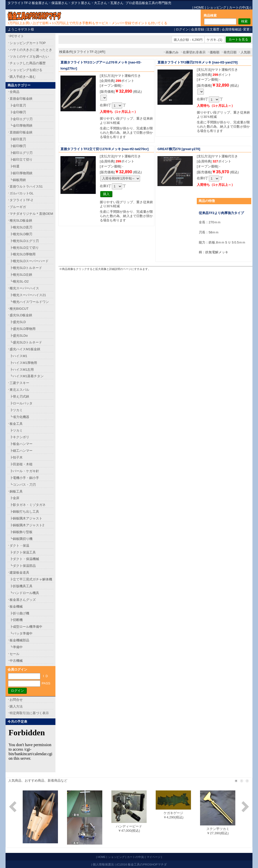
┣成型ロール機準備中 (26, 627)
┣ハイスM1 (18, 356)
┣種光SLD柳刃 (21, 234)
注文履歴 (213, 29)
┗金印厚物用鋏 (21, 126)
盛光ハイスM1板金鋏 (25, 349)
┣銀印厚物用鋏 (21, 173)
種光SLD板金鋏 (21, 220)
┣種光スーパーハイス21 (28, 295)
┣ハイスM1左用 (22, 370)
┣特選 (14, 166)
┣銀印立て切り (21, 160)
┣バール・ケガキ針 (24, 471)
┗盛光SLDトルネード (26, 342)
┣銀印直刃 (18, 139)
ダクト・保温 (19, 546)
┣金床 (14, 498)
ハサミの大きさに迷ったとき (31, 50)
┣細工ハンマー (21, 451)
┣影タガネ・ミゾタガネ (28, 505)
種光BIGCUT (19, 309)
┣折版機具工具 (21, 586)
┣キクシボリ (19, 437)
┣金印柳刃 (18, 112)
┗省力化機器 (19, 417)
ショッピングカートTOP (28, 43)
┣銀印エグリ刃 (21, 153)
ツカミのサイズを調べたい (29, 57)
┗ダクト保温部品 (23, 566)
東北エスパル (19, 390)
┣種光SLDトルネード (26, 268)
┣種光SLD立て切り (24, 248)
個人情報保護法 (103, 864)
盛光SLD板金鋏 (21, 315)
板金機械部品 (19, 640)
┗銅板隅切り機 (21, 539)
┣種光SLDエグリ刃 (24, 241)
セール (14, 654)
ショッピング (216, 7)
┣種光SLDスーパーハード (29, 261)
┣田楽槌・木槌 (21, 464)
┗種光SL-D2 (19, 281)
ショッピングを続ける (26, 70)
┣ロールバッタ (21, 403)
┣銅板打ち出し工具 (24, 512)
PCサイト (17, 36)
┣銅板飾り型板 (21, 532)
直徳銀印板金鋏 (21, 132)
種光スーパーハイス (24, 288)
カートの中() (239, 7)
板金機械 (16, 606)
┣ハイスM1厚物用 (23, 363)
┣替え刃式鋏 (19, 396)
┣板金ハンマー (21, 444)
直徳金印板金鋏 (21, 99)
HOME (199, 7)
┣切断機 (16, 620)
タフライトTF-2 (21, 200)
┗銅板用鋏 (18, 180)
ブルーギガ (18, 207)
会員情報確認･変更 (236, 29)
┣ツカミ (16, 410)
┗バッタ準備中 (21, 633)
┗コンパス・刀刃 (23, 485)
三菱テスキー (19, 383)
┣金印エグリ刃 (21, 119)
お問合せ (16, 700)
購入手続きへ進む (23, 77)
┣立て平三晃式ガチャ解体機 (31, 579)
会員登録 (198, 29)
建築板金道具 (19, 572)
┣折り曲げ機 (19, 613)
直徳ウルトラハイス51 (26, 186)
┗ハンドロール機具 (24, 593)
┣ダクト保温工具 (23, 552)
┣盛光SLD (18, 322)
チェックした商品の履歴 (28, 63)
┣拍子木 (16, 457)
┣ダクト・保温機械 (24, 559)
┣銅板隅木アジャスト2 (27, 525)
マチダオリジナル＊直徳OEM (31, 214)
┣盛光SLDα (19, 336)
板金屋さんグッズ (23, 600)
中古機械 (16, 661)
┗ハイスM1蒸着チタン (27, 376)
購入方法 (16, 706)
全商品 (14, 92)
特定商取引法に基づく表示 (29, 713)
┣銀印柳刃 (18, 146)
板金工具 (16, 424)
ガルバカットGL (22, 193)
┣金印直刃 (18, 105)
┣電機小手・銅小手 (24, 478)
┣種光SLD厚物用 (23, 254)
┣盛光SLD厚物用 (23, 329)
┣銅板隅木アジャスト (26, 518)
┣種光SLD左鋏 (21, 275)
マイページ (154, 857)
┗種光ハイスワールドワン (29, 302)
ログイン (182, 29)
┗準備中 (16, 647)
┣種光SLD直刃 (21, 227)
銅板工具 (16, 491)
